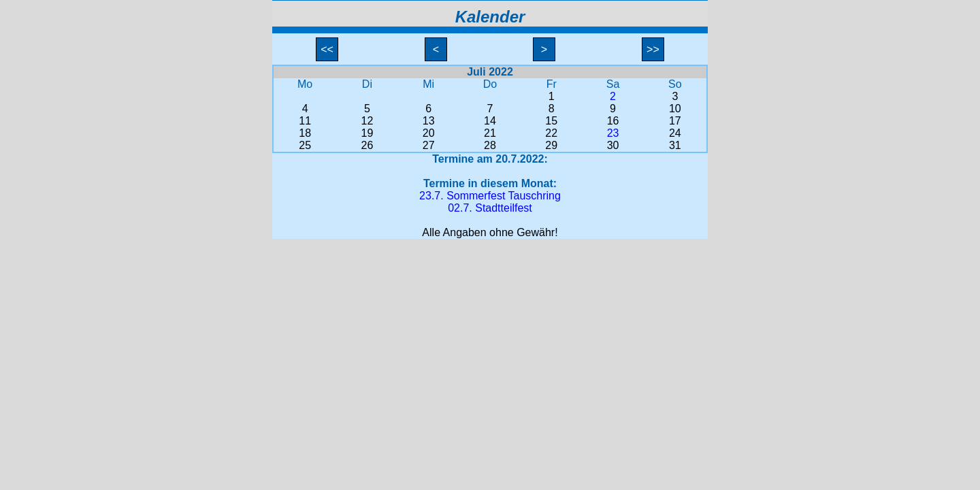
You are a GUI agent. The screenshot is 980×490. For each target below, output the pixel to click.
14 (490, 121)
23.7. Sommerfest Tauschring (490, 196)
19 (367, 133)
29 (551, 145)
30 (613, 145)
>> (653, 49)
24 (675, 133)
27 (429, 145)
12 (367, 121)
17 (675, 121)
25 (305, 145)
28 (490, 145)
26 (367, 145)
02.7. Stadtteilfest (490, 208)
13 (429, 121)
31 (675, 145)
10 (675, 109)
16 (613, 121)
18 (305, 133)
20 (429, 133)
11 (305, 121)
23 (613, 133)
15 (551, 121)
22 (551, 133)
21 (490, 133)
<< (327, 49)
